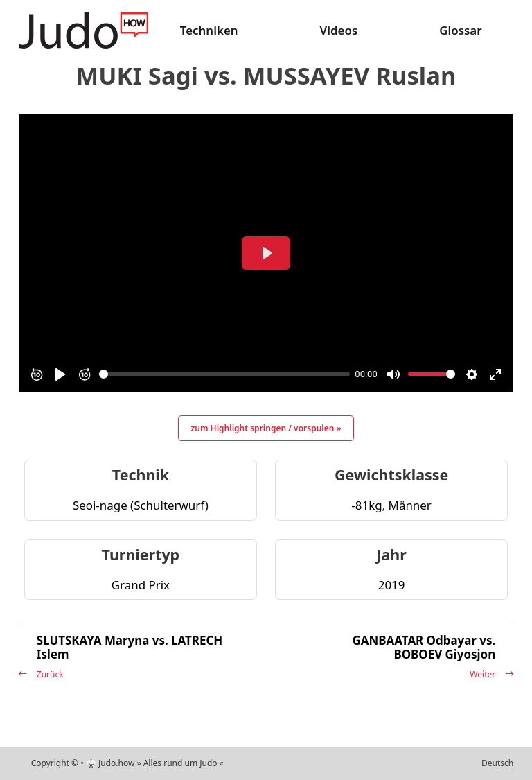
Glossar (460, 30)
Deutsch (497, 763)
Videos (338, 30)
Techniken (209, 30)
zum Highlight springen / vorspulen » (266, 428)
